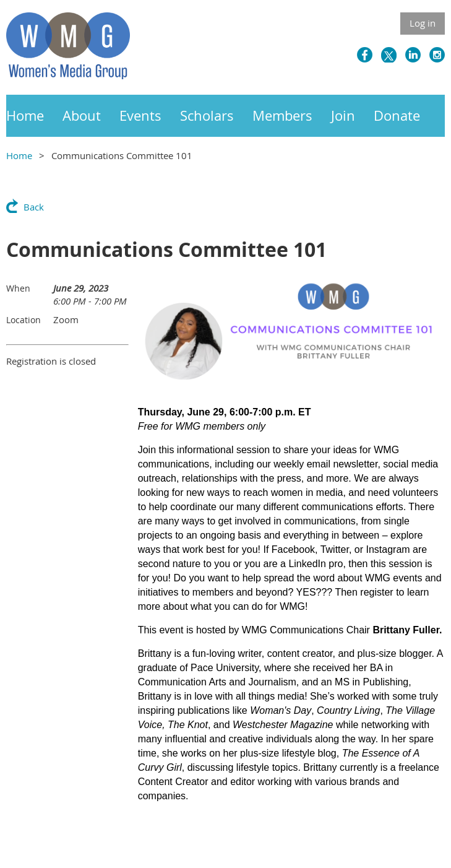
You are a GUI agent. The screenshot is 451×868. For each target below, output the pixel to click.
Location (24, 320)
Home (19, 155)
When (18, 288)
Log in (423, 23)
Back (34, 207)
